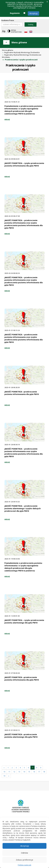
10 (4, 772)
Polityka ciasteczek (24, 865)
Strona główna (8, 50)
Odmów (24, 853)
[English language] (31, 32)
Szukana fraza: (8, 20)
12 (14, 772)
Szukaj (31, 24)
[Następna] (9, 776)
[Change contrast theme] (15, 31)
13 (19, 772)
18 (44, 772)
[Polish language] (26, 32)
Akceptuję (33, 13)
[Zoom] (4, 31)
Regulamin (15, 13)
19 (4, 776)
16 (34, 772)
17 (39, 772)
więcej (7, 119)
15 (29, 772)
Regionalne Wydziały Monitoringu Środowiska (22, 52)
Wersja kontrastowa (16, 31)
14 (24, 772)
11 (9, 772)
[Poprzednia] (4, 768)
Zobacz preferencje (24, 860)
